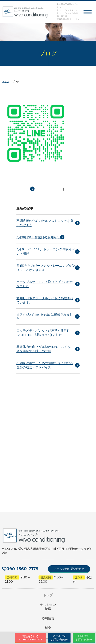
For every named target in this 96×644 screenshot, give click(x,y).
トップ (6, 81)
